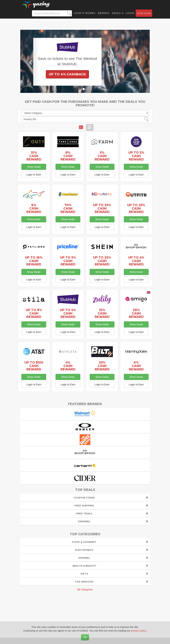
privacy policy (139, 631)
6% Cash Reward (34, 208)
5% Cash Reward (102, 156)
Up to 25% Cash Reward (136, 208)
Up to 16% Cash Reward (34, 261)
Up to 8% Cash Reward (34, 313)
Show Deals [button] (34, 167)
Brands (104, 16)
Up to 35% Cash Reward (102, 208)
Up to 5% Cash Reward (136, 156)
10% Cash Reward (34, 156)
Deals (118, 16)
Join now (144, 16)
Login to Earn (34, 175)
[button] (30, 61)
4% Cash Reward (68, 366)
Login (130, 16)
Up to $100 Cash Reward (34, 366)
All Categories (85, 590)
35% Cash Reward (102, 366)
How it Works (85, 16)
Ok (85, 637)
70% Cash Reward (68, 208)
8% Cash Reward (68, 156)
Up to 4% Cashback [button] (67, 74)
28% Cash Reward (136, 313)
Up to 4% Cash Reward (136, 261)
